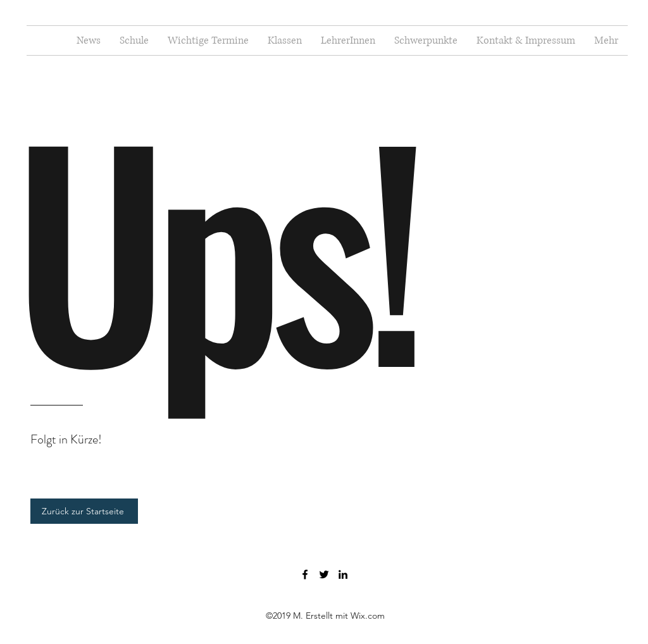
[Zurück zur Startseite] (84, 511)
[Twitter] (324, 574)
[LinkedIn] (343, 574)
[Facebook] (305, 574)
